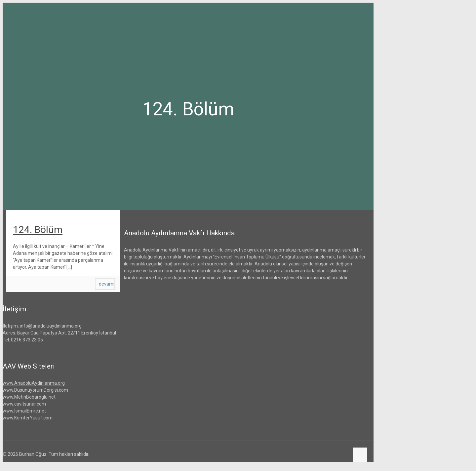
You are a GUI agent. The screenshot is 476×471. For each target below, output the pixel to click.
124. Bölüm (38, 230)
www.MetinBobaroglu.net (29, 397)
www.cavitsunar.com (24, 404)
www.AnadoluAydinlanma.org (34, 383)
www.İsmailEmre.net (24, 411)
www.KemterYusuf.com (28, 418)
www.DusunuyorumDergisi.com (35, 390)
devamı (107, 284)
